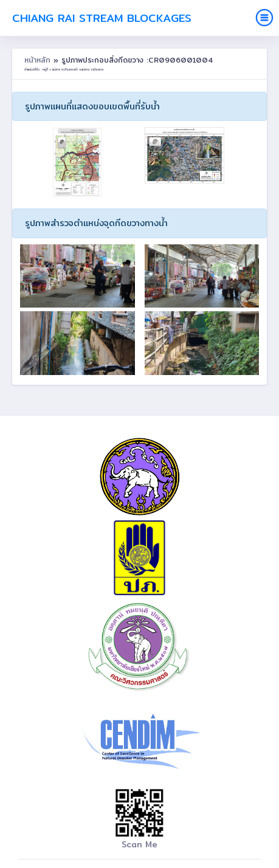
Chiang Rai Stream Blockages (102, 18)
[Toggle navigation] (264, 18)
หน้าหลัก (39, 60)
